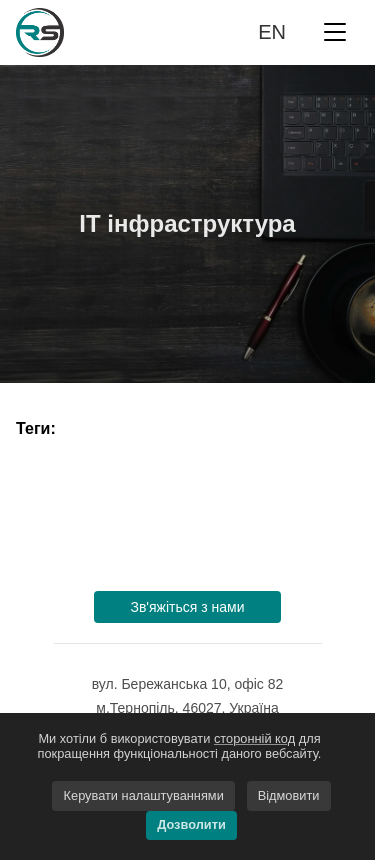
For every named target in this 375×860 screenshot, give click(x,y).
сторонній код (254, 738)
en (272, 32)
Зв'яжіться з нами (187, 607)
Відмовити (289, 795)
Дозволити (191, 824)
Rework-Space (72, 32)
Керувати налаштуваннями (144, 795)
